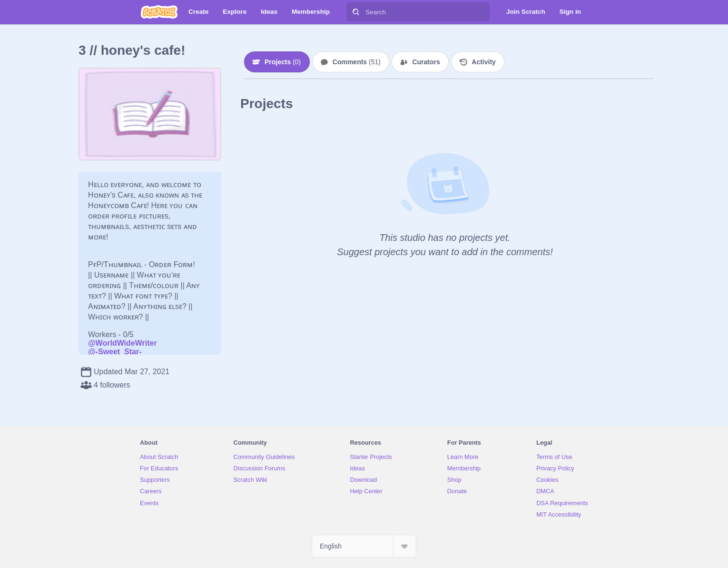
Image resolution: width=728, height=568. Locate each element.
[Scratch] (159, 12)
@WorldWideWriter (123, 343)
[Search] (356, 12)
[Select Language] (364, 546)
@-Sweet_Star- (115, 352)
